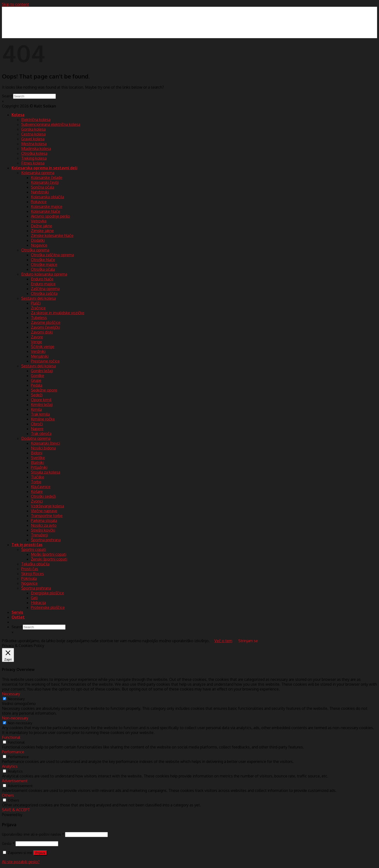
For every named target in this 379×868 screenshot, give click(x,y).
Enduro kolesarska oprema (44, 274)
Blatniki (37, 462)
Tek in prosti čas (27, 545)
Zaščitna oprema (45, 289)
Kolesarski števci (45, 443)
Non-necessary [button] (15, 718)
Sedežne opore (44, 390)
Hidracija (38, 603)
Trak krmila (40, 414)
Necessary (16, 699)
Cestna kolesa (33, 134)
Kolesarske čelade (47, 178)
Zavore (37, 337)
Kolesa (18, 115)
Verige (36, 342)
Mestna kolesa (34, 144)
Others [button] (8, 795)
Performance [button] (13, 752)
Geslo (8, 843)
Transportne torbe (47, 516)
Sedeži (37, 395)
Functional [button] (11, 737)
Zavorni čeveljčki (45, 327)
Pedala (37, 385)
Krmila (36, 409)
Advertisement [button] (15, 781)
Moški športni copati (49, 554)
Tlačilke (38, 477)
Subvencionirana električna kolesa (51, 124)
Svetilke (38, 458)
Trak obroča (41, 434)
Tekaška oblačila (35, 564)
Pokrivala (29, 578)
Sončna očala (43, 187)
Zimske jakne (42, 231)
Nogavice (39, 245)
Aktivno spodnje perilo (51, 216)
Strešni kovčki (43, 530)
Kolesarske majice (47, 206)
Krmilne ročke (43, 419)
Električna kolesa (36, 120)
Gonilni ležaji (42, 371)
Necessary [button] (11, 694)
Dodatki (38, 240)
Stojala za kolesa (46, 472)
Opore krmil (41, 400)
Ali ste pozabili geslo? (21, 862)
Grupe (36, 380)
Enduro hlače (42, 279)
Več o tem (223, 641)
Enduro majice (43, 284)
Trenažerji (39, 535)
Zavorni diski (42, 332)
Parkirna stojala (44, 520)
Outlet (18, 617)
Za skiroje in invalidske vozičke (58, 313)
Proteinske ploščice (48, 607)
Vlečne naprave (44, 511)
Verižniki (38, 351)
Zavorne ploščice (46, 322)
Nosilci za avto (44, 525)
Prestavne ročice (45, 361)
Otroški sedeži (43, 496)
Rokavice (39, 202)
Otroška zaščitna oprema (52, 255)
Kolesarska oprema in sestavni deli (44, 168)
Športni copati (34, 549)
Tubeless (39, 318)
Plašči (36, 303)
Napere (37, 429)
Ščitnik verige (43, 347)
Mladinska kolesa (36, 149)
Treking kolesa (34, 158)
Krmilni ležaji (42, 405)
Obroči (37, 424)
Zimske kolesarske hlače (52, 235)
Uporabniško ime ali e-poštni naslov (33, 834)
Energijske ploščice (47, 593)
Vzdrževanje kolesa (47, 506)
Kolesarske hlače (46, 211)
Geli (34, 598)
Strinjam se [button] (248, 641)
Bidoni (37, 453)
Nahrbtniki (40, 192)
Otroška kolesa (34, 153)
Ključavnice (41, 487)
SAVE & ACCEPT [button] (16, 810)
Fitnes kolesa (33, 163)
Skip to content (15, 4)
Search (7, 96)
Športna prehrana (46, 540)
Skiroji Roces (33, 574)
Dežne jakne (42, 226)
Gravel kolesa (33, 139)
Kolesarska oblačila (47, 197)
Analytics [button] (10, 766)
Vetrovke (39, 221)
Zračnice (38, 308)
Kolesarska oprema (38, 173)
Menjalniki (40, 356)
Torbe (36, 482)
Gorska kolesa (33, 129)
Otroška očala (43, 269)
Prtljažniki (39, 467)
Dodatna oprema (36, 438)
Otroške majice (44, 264)
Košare (37, 491)
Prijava (40, 853)
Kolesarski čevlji (45, 182)
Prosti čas (30, 569)
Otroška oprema (35, 250)
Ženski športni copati (49, 559)
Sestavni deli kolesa (39, 298)
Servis (17, 612)
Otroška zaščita (44, 293)
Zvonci (37, 501)
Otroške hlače (43, 260)
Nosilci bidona (43, 448)
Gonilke (38, 376)
